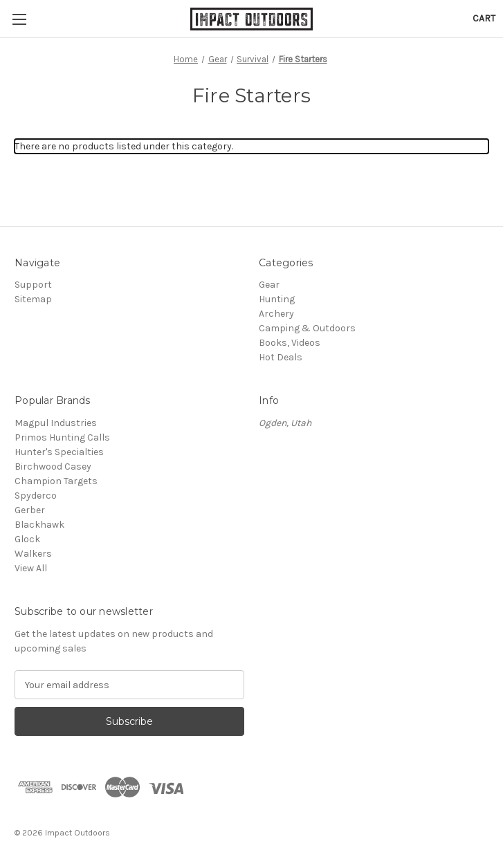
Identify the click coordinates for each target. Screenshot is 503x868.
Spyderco (36, 496)
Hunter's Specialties (59, 452)
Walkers (33, 554)
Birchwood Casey (53, 467)
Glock (27, 539)
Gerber (30, 510)
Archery (276, 314)
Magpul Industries (56, 423)
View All (31, 568)
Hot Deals (281, 357)
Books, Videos (290, 343)
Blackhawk (39, 525)
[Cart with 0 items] (484, 18)
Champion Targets (56, 481)
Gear (269, 285)
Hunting (277, 299)
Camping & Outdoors (307, 328)
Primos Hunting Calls (62, 437)
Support (33, 285)
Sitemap (33, 299)
